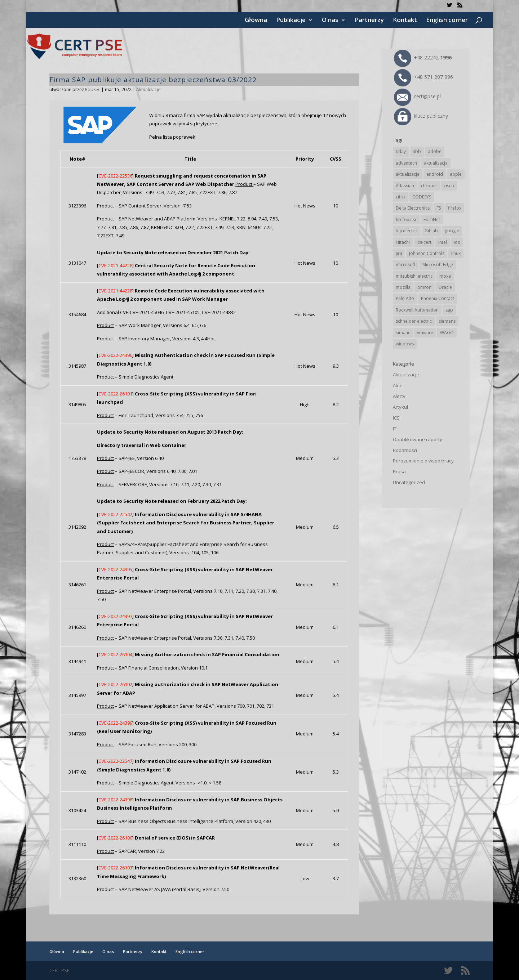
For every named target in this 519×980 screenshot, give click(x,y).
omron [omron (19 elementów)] (424, 287)
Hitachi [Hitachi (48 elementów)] (403, 242)
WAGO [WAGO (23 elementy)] (447, 333)
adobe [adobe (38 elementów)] (435, 151)
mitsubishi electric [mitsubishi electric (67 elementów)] (414, 276)
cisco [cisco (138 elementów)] (449, 186)
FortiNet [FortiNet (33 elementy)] (432, 220)
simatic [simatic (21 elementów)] (403, 333)
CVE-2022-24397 (115, 616)
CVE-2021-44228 (115, 265)
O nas (330, 21)
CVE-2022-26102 (115, 684)
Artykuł (400, 407)
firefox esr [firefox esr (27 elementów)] (406, 220)
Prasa (399, 471)
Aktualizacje (148, 90)
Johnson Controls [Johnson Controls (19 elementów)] (427, 253)
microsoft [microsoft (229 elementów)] (406, 265)
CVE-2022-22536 (115, 176)
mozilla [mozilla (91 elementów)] (403, 287)
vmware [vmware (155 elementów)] (425, 333)
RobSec (93, 90)
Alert (398, 385)
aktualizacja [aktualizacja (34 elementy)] (436, 163)
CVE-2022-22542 (115, 514)
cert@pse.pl (417, 96)
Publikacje (291, 21)
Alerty (399, 396)
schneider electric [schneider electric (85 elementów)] (414, 321)
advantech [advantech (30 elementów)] (406, 163)
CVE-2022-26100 (115, 838)
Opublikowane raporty (418, 439)
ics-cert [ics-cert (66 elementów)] (424, 242)
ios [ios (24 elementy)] (457, 242)
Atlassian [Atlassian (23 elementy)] (405, 186)
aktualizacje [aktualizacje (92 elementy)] (408, 174)
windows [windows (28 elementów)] (405, 344)
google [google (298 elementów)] (452, 231)
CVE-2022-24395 (115, 569)
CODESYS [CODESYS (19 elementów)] (422, 197)
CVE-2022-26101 (115, 394)
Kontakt (405, 21)
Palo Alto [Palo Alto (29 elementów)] (405, 298)
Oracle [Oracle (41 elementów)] (445, 287)
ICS (396, 418)
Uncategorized (409, 482)
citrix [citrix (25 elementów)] (401, 197)
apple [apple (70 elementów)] (456, 174)
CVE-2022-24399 (115, 723)
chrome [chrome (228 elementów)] (429, 186)
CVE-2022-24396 (115, 355)
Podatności (405, 450)
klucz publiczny (421, 116)
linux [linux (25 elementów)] (456, 253)
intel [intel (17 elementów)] (443, 242)
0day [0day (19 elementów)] (401, 151)
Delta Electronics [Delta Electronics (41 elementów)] (413, 208)
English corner (447, 21)
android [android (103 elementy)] (435, 174)
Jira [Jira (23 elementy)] (399, 253)
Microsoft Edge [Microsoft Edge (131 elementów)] (438, 265)
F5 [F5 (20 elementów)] (439, 208)
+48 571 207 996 (423, 77)
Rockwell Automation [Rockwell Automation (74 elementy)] (417, 310)
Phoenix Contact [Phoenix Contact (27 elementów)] (438, 298)
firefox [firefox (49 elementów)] (455, 208)
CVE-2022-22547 (115, 761)
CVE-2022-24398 (115, 800)
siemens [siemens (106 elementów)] (447, 321)
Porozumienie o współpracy (423, 461)
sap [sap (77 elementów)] (449, 310)
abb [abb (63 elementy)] (417, 151)
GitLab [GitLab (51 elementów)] (431, 231)
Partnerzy (369, 21)
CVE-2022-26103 (115, 868)
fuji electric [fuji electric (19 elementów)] (407, 231)
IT (395, 429)
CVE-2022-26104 (115, 654)
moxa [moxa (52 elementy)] (445, 276)
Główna (256, 21)
